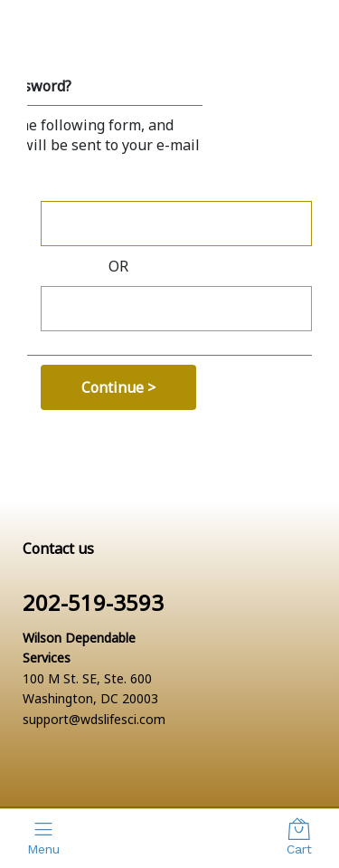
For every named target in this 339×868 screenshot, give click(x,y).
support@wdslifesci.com (94, 719)
